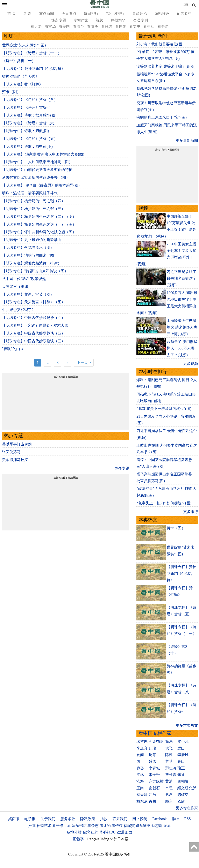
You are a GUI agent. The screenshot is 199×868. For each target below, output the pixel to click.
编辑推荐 (162, 14)
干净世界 (63, 826)
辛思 (169, 788)
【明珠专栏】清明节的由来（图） (30, 255)
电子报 (30, 819)
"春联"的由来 (13, 349)
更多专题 (122, 468)
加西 (129, 832)
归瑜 (152, 748)
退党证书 (143, 826)
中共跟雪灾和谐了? (18, 310)
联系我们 (120, 819)
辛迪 (181, 775)
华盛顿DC (108, 832)
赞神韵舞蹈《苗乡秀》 (21, 76)
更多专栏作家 (187, 808)
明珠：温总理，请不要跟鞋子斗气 (30, 193)
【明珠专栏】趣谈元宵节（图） (28, 294)
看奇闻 (163, 27)
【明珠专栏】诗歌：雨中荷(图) (27, 146)
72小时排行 (115, 14)
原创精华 (118, 20)
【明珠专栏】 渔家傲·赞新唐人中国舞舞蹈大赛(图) (43, 154)
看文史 (135, 27)
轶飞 (169, 748)
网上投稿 (140, 819)
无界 (167, 826)
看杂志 (93, 826)
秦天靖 (142, 795)
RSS (187, 819)
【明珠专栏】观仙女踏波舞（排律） (32, 263)
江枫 (140, 775)
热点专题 (59, 20)
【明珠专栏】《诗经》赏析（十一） (32, 53)
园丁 (140, 761)
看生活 (149, 27)
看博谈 (92, 27)
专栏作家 (81, 20)
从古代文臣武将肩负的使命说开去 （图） (36, 178)
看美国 (64, 27)
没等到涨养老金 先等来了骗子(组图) (166, 66)
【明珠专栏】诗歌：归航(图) (26, 131)
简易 (169, 741)
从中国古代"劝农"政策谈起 (24, 279)
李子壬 (154, 775)
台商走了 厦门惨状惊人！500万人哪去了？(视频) (182, 348)
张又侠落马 (11, 452)
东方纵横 (156, 781)
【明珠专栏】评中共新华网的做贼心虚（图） (39, 232)
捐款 (104, 819)
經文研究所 (187, 788)
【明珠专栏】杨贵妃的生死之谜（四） (34, 201)
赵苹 (169, 761)
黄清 (169, 781)
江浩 (152, 795)
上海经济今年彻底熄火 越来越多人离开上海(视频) (182, 327)
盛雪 (152, 761)
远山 (181, 748)
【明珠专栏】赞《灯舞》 (22, 84)
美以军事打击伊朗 (17, 444)
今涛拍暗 (156, 741)
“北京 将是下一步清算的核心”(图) (164, 409)
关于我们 (48, 819)
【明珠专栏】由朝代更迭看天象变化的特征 (37, 170)
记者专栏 (184, 14)
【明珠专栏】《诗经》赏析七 (26, 107)
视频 (100, 20)
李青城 (154, 768)
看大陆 (36, 27)
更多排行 (191, 512)
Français (93, 839)
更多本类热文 (187, 725)
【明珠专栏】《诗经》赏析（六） (30, 123)
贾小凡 (183, 741)
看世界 (121, 27)
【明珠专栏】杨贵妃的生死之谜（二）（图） (39, 217)
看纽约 (107, 27)
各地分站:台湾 (78, 832)
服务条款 (68, 819)
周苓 (152, 755)
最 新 (27, 14)
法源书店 (79, 826)
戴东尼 (142, 801)
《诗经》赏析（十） (19, 61)
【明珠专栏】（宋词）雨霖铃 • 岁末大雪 (35, 325)
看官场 (50, 27)
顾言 (169, 801)
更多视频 (191, 364)
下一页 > (84, 363)
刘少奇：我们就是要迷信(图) (160, 44)
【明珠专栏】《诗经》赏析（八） (30, 100)
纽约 (95, 832)
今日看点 (69, 14)
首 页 (12, 14)
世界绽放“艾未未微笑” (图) (24, 45)
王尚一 (142, 788)
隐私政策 (88, 819)
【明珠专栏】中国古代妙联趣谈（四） (34, 333)
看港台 (78, 27)
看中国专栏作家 (155, 733)
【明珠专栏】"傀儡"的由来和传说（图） (35, 271)
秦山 (181, 761)
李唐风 (183, 755)
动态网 (157, 826)
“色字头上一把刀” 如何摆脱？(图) (164, 503)
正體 (186, 5)
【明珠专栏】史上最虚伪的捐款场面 (32, 240)
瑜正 (181, 768)
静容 (140, 768)
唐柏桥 (183, 781)
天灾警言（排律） (17, 287)
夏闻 (140, 755)
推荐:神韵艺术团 (42, 826)
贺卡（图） (11, 92)
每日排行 (91, 14)
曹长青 (171, 775)
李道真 (142, 748)
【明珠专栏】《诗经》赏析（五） (30, 139)
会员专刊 (141, 20)
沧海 (140, 781)
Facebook (159, 819)
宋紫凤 (142, 741)
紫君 (169, 795)
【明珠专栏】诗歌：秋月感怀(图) (29, 115)
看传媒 (117, 826)
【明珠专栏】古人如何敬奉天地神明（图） (37, 162)
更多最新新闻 (187, 141)
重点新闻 (47, 14)
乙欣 (181, 801)
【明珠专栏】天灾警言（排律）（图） (34, 302)
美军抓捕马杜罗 (15, 460)
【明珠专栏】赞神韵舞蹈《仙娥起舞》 (34, 69)
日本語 (123, 839)
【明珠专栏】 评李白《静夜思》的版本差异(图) (41, 185)
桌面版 (14, 819)
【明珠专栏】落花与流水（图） (28, 248)
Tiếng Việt (108, 839)
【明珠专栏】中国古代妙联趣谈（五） (34, 318)
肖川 (152, 801)
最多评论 (140, 14)
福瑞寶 (129, 826)
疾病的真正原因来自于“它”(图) (162, 117)
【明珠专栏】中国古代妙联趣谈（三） (34, 341)
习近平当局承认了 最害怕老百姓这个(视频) (182, 278)
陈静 (169, 755)
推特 (175, 819)
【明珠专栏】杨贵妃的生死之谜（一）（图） (39, 224)
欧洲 (120, 832)
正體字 (78, 839)
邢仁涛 (171, 768)
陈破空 (183, 795)
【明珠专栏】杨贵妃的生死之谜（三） (34, 209)
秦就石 (154, 788)
